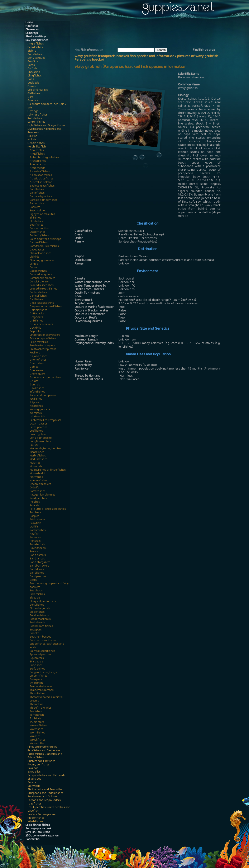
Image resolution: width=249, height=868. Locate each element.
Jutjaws (34, 403)
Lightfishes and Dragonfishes (46, 126)
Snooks (34, 634)
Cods (31, 79)
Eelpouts (35, 332)
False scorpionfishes (43, 339)
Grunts (34, 381)
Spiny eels (34, 786)
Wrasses (35, 736)
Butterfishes (38, 232)
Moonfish (36, 467)
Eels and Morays (38, 90)
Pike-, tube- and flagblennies (48, 509)
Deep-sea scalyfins (42, 303)
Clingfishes (35, 76)
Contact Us (32, 839)
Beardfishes (35, 48)
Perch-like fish (37, 147)
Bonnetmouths (39, 229)
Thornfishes (37, 694)
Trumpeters (37, 722)
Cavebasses (37, 250)
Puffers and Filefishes (41, 761)
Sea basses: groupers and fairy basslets (49, 586)
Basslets (35, 207)
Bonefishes (35, 55)
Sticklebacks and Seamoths (45, 790)
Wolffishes (37, 729)
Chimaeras (32, 30)
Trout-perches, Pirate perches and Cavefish (49, 809)
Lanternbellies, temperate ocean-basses (46, 422)
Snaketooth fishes (41, 626)
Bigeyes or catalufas (42, 214)
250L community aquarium (42, 836)
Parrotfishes (38, 491)
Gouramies (36, 371)
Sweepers (36, 680)
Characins (34, 72)
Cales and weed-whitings (45, 239)
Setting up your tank (38, 829)
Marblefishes (38, 456)
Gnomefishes (38, 360)
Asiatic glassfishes (42, 179)
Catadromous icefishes (44, 246)
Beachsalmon (38, 211)
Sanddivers (37, 570)
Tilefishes (36, 712)
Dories (32, 87)
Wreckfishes (38, 740)
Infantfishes (37, 392)
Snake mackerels (40, 619)
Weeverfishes (38, 726)
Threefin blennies (41, 708)
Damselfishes (38, 296)
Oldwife (34, 488)
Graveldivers (37, 374)
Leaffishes (36, 431)
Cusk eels (33, 83)
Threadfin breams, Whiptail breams (46, 699)
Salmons (33, 768)
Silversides (34, 779)
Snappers (36, 630)
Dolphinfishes (39, 310)
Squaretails (37, 658)
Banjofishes (37, 193)
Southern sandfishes (43, 641)
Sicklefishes (37, 594)
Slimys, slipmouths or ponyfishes (43, 603)
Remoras (35, 538)
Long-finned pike (41, 438)
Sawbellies (34, 772)
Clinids (34, 264)
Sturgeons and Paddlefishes (46, 793)
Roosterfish (37, 545)
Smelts (32, 783)
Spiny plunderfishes (42, 651)
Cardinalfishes (39, 243)
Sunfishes (36, 665)
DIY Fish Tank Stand (38, 832)
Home (29, 23)
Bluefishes (36, 222)
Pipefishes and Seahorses (44, 751)
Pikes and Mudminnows (42, 747)
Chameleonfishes (41, 254)
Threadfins (37, 705)
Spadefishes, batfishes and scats (47, 646)
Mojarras (35, 463)
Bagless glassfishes (42, 186)
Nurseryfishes (39, 481)
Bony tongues (36, 58)
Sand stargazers (40, 562)
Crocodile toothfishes (43, 289)
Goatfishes (37, 364)
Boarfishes (37, 225)
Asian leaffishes (40, 172)
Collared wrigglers (41, 275)
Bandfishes (37, 190)
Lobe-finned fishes (38, 825)
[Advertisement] (150, 34)
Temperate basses (41, 687)
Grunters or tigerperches (45, 378)
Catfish (32, 69)
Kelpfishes (36, 406)
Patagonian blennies (42, 495)
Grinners (33, 101)
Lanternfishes (36, 122)
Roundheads (38, 548)
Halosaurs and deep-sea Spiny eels (47, 106)
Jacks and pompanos (43, 396)
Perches (35, 502)
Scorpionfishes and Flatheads (46, 776)
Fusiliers (35, 353)
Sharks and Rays (36, 37)
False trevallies (39, 342)
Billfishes (35, 218)
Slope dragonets (40, 609)
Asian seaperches (41, 175)
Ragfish (35, 534)
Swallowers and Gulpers (43, 797)
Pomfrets (35, 513)
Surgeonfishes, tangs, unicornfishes (43, 674)
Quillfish (35, 527)
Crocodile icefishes (42, 285)
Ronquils (35, 541)
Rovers (34, 552)
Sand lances (37, 559)
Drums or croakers (41, 325)
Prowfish (35, 523)
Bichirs (32, 51)
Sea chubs (36, 591)
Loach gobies (38, 435)
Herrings (33, 111)
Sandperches (38, 577)
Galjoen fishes (39, 356)
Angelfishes (37, 154)
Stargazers (37, 662)
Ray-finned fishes (37, 40)
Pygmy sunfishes (39, 765)
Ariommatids (38, 165)
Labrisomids (37, 417)
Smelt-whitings (39, 616)
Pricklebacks (38, 520)
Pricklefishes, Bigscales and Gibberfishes (45, 756)
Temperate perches (42, 690)
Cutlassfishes (38, 293)
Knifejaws (36, 413)
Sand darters (38, 555)
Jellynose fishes (38, 115)
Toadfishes (35, 804)
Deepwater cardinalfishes (46, 307)
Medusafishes (39, 459)
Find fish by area (204, 50)
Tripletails (36, 719)
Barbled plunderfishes (44, 200)
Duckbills (35, 328)
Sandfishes (37, 573)
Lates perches (39, 428)
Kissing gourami (40, 410)
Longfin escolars (40, 442)
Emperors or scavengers (45, 335)
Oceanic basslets (40, 484)
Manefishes (37, 452)
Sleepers (35, 598)
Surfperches (37, 669)
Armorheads (37, 168)
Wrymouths (37, 744)
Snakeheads (37, 623)
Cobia (33, 268)
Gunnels (35, 385)
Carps (31, 65)
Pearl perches (38, 499)
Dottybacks (37, 314)
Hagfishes (32, 26)
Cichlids (35, 257)
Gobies (34, 367)
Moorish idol (37, 474)
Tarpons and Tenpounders (44, 800)
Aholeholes (37, 151)
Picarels (35, 506)
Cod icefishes (38, 271)
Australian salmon (41, 182)
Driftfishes (36, 321)
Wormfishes (37, 733)
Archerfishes (38, 161)
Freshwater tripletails (43, 349)
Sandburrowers (39, 566)
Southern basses (40, 637)
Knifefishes (35, 119)
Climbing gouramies (42, 261)
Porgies (34, 516)
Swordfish (36, 683)
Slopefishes (37, 612)
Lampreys (32, 33)
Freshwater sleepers (42, 346)
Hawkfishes (37, 388)
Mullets (32, 140)
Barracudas (37, 204)
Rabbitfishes (38, 531)
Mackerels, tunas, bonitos (46, 449)
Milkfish (32, 136)
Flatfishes (34, 94)
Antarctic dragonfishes (44, 158)
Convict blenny (39, 282)
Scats (33, 580)
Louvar (34, 445)
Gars (30, 97)
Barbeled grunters (41, 197)
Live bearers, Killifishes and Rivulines (44, 131)
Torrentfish (37, 715)
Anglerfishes (36, 44)
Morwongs (36, 477)
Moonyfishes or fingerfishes (48, 470)
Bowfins (33, 62)
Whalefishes (35, 822)
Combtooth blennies (42, 278)
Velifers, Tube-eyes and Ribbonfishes (42, 816)
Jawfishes (36, 399)
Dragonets (36, 317)
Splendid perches (41, 655)
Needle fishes (36, 143)
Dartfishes (36, 300)
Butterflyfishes (39, 236)
